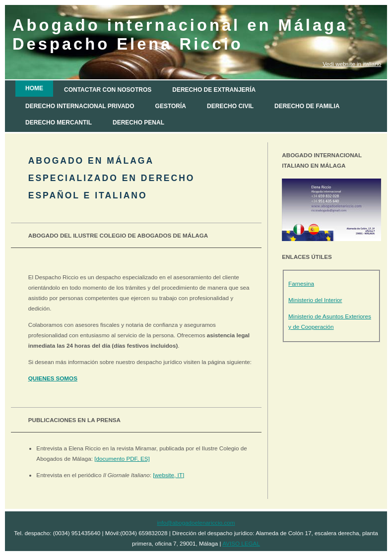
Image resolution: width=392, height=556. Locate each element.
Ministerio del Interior (315, 300)
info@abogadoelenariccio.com (196, 523)
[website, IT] (168, 475)
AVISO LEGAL (241, 543)
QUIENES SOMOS (53, 378)
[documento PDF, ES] (122, 459)
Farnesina (301, 283)
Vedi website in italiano (352, 64)
